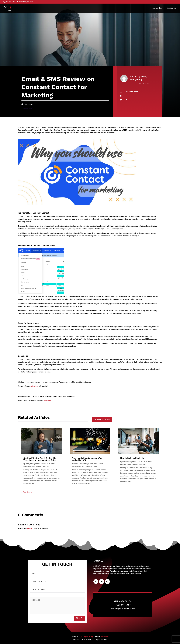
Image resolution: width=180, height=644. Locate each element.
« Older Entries (27, 492)
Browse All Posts (102, 419)
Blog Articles (157, 8)
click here (35, 386)
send (79, 618)
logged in (31, 528)
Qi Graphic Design (87, 637)
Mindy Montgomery (32, 464)
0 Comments (27, 109)
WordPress (104, 637)
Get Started (172, 8)
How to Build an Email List (132, 458)
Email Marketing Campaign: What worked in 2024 (87, 459)
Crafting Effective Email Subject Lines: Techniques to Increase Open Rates (41, 459)
